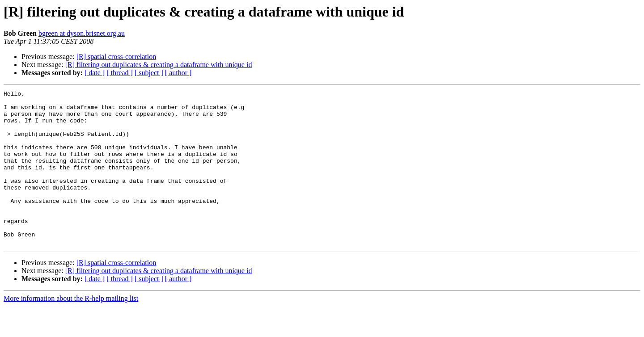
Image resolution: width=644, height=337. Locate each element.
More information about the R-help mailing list (71, 329)
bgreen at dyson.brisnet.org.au (82, 33)
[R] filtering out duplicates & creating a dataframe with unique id (159, 65)
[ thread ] (120, 73)
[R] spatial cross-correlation (117, 57)
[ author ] (178, 73)
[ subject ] (149, 73)
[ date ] (95, 73)
